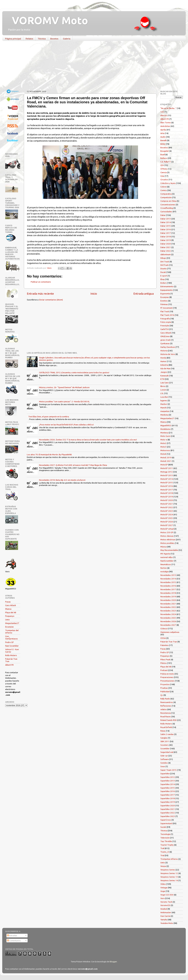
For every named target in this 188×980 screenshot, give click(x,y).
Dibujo (163, 258)
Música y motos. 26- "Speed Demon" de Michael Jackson (64, 387)
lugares (164, 400)
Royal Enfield (166, 727)
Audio (163, 137)
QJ (162, 695)
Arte (162, 133)
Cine (162, 176)
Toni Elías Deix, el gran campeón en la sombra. (49, 417)
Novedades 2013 (168, 575)
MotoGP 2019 (167, 497)
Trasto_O (165, 852)
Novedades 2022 (168, 607)
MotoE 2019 (166, 457)
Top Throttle (166, 841)
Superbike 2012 (168, 777)
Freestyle (165, 326)
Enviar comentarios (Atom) (51, 300)
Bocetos (54, 39)
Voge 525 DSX (167, 895)
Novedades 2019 (168, 597)
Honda (163, 358)
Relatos (29, 39)
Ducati (163, 272)
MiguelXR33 (166, 425)
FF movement (167, 308)
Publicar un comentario (41, 282)
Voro (163, 898)
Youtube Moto (167, 923)
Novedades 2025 (168, 618)
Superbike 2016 (168, 791)
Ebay (163, 279)
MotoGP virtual (167, 529)
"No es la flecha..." (168, 108)
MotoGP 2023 (167, 511)
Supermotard (166, 823)
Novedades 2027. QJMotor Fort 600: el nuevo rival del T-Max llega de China (73, 465)
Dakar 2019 (166, 240)
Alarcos (164, 115)
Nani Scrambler (12, 646)
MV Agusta (165, 554)
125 (162, 112)
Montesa (164, 433)
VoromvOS (165, 905)
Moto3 (163, 447)
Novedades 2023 (168, 611)
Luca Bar (164, 397)
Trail (162, 848)
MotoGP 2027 (167, 525)
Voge (163, 891)
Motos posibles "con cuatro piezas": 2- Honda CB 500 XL (64, 401)
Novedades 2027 (168, 625)
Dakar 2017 (166, 233)
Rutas (163, 731)
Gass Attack (11, 605)
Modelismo (165, 429)
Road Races (166, 717)
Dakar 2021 (166, 247)
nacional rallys (167, 557)
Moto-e (164, 440)
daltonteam (166, 254)
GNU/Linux (165, 336)
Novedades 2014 (168, 579)
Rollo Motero (11, 655)
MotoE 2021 (166, 461)
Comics (164, 190)
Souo (163, 766)
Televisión (165, 838)
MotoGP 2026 (167, 522)
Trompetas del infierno (12, 631)
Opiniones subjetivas (170, 632)
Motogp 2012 (167, 472)
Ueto (7, 620)
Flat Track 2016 (167, 315)
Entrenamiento (167, 286)
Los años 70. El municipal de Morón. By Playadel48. (49, 454)
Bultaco (164, 158)
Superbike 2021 (168, 809)
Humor (163, 361)
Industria (164, 365)
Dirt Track (165, 262)
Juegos (164, 372)
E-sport (164, 276)
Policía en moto (167, 674)
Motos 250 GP (167, 532)
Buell (163, 155)
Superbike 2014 (168, 784)
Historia (164, 351)
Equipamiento (167, 290)
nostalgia (164, 572)
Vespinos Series (168, 870)
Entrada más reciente (40, 294)
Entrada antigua (144, 294)
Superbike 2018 (168, 798)
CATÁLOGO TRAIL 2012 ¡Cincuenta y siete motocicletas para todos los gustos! (74, 372)
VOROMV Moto (47, 20)
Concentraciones (168, 205)
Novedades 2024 (168, 614)
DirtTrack (164, 265)
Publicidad (165, 691)
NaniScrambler (167, 561)
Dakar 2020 (166, 244)
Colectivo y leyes (168, 183)
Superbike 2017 (168, 795)
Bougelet (165, 151)
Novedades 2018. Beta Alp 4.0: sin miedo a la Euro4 (62, 480)
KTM (162, 379)
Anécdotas (165, 126)
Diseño (164, 269)
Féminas (164, 304)
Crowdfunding (167, 208)
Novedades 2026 (168, 621)
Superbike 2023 (168, 816)
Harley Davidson (168, 347)
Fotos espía (166, 322)
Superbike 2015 (168, 788)
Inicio (94, 294)
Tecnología (165, 834)
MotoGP (164, 465)
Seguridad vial (167, 752)
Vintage (164, 888)
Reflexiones (166, 706)
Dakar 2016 (166, 229)
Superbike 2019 (168, 802)
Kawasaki (165, 376)
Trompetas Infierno (169, 859)
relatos (164, 709)
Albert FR (9, 665)
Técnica (42, 39)
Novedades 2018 (168, 593)
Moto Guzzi (165, 436)
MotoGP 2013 (167, 475)
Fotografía (165, 319)
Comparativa (166, 194)
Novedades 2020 (168, 600)
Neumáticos (166, 564)
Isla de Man (165, 368)
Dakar (163, 215)
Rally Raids (165, 699)
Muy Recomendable (169, 550)
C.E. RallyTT (166, 162)
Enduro (164, 283)
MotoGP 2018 (167, 493)
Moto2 (163, 443)
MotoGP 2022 (167, 507)
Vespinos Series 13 (169, 877)
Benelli (163, 140)
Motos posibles (167, 543)
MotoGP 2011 (167, 468)
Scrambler (165, 749)
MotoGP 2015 (167, 482)
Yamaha (164, 920)
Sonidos (164, 763)
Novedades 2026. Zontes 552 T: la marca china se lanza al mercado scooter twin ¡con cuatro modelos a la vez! (88, 440)
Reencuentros (167, 702)
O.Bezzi (164, 629)
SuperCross (166, 820)
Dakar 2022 (166, 251)
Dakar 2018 (166, 237)
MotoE (163, 454)
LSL (162, 393)
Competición (166, 197)
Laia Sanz (165, 383)
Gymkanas (165, 343)
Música (163, 547)
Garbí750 (165, 329)
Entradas (12, 935)
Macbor (164, 404)
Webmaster (166, 912)
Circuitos (164, 180)
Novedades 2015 (168, 582)
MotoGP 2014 (167, 479)
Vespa (163, 866)
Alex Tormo (166, 123)
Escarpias (9, 627)
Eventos (164, 301)
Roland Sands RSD (169, 720)
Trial (162, 855)
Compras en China (168, 201)
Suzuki (163, 827)
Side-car (164, 756)
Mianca (8, 609)
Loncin (163, 390)
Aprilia (163, 130)
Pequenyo (10, 616)
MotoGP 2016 (167, 486)
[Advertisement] (92, 66)
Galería (67, 39)
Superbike (165, 774)
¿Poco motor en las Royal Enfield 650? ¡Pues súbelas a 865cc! (66, 425)
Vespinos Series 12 (169, 873)
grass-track (166, 340)
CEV (162, 165)
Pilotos (164, 663)
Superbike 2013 (168, 781)
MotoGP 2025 (167, 518)
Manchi (163, 408)
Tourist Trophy (167, 845)
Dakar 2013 (166, 219)
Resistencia (166, 713)
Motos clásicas (167, 536)
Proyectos (165, 684)
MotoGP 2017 (167, 490)
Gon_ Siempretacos (11, 637)
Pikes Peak (165, 659)
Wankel (164, 909)
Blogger (113, 962)
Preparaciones (167, 677)
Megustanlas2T (12, 623)
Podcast (164, 670)
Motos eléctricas (168, 539)
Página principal (13, 39)
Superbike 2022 (168, 813)
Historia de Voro (168, 354)
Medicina (164, 415)
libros (163, 386)
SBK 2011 (165, 741)
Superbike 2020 (168, 806)
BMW (163, 144)
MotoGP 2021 (167, 504)
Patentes (164, 645)
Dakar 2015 (166, 226)
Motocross (165, 450)
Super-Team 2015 (169, 770)
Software (165, 759)
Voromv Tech (166, 902)
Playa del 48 (11, 612)
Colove (164, 187)
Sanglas (164, 738)
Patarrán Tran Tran (169, 642)
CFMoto (164, 169)
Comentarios (14, 941)
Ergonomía (165, 294)
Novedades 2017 (168, 589)
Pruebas (164, 688)
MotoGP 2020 (167, 500)
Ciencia (164, 172)
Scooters (164, 745)
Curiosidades (166, 212)
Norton (164, 568)
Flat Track (165, 311)
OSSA (163, 638)
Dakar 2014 (166, 222)
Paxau (8, 602)
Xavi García (165, 916)
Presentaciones (167, 681)
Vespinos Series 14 (169, 880)
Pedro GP (9, 642)
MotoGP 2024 (167, 514)
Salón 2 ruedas (167, 734)
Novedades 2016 (168, 586)
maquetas (165, 411)
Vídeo (163, 884)
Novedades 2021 (168, 604)
